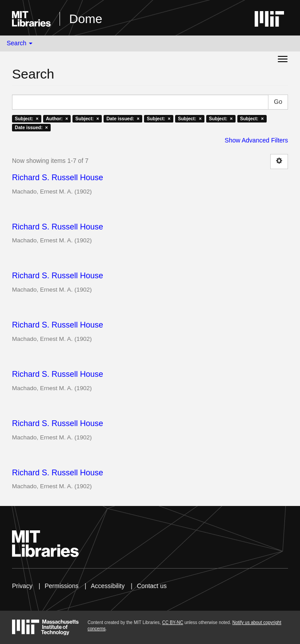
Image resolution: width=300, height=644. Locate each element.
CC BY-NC (173, 622)
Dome (86, 19)
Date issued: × (123, 119)
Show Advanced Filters (256, 140)
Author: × (57, 119)
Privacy (22, 586)
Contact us (152, 586)
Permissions (61, 586)
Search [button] (20, 43)
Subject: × (26, 119)
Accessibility (108, 586)
